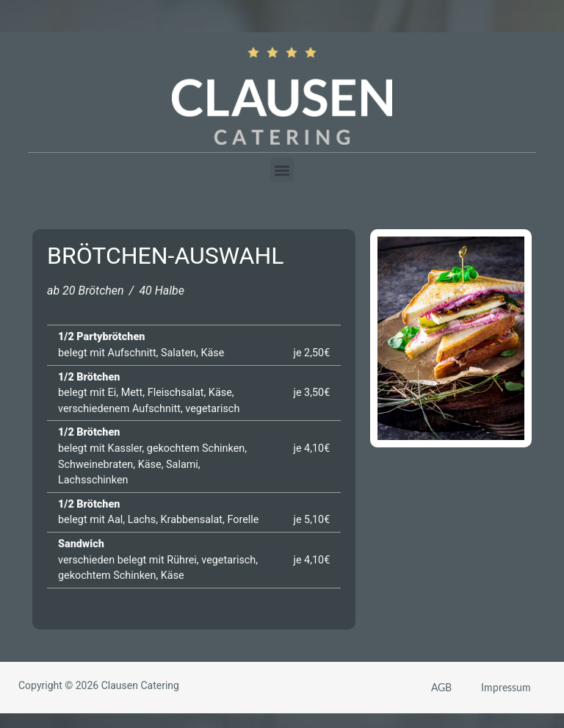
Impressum (506, 687)
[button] (282, 170)
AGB (441, 687)
